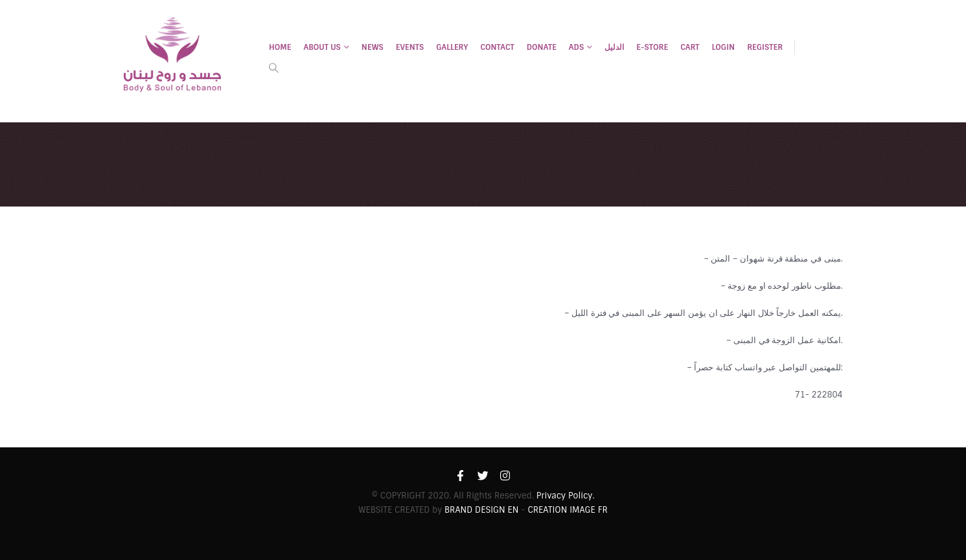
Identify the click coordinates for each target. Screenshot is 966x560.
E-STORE (652, 47)
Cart (690, 47)
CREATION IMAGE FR (567, 510)
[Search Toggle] (274, 68)
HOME (280, 47)
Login (724, 47)
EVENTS (410, 47)
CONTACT (497, 47)
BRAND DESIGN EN (481, 510)
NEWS (373, 47)
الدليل (614, 47)
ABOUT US (322, 47)
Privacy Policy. (566, 496)
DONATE (542, 47)
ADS (576, 47)
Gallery (452, 47)
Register (765, 47)
